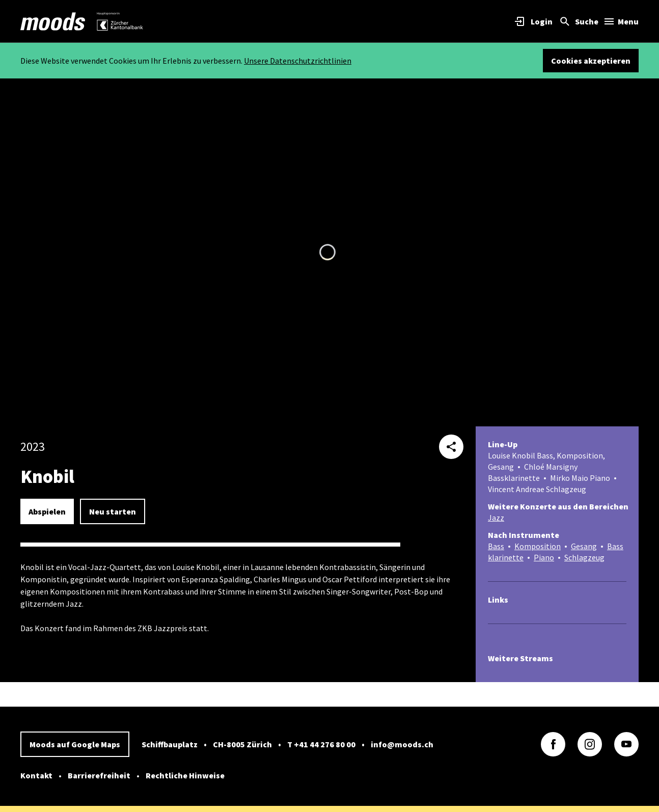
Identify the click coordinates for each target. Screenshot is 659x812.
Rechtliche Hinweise (185, 775)
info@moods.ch (402, 744)
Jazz (496, 518)
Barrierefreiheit (99, 775)
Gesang (584, 546)
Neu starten (113, 511)
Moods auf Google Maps (75, 744)
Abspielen (47, 511)
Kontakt (36, 775)
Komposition (538, 546)
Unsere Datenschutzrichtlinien (298, 61)
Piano (544, 557)
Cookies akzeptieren (591, 61)
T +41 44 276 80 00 (321, 744)
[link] (53, 21)
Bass (496, 546)
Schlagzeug (584, 557)
